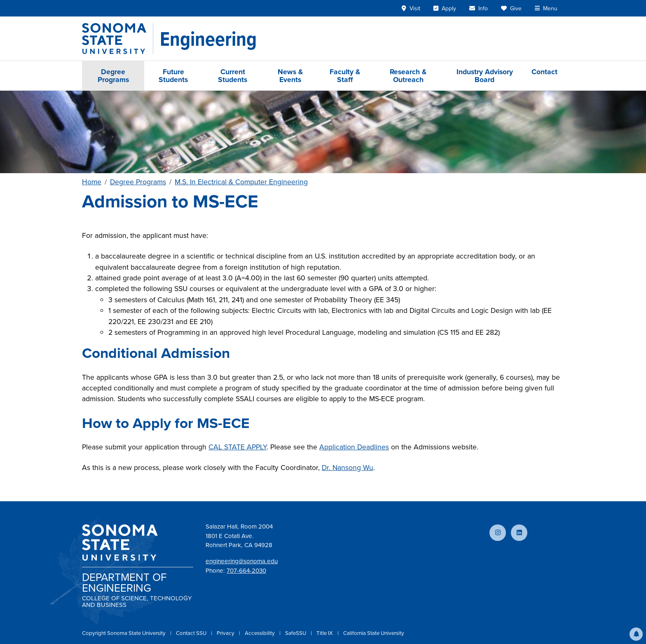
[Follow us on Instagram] (498, 533)
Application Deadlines (354, 447)
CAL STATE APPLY (238, 447)
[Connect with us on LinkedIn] (519, 533)
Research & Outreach (408, 75)
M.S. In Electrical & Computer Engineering (241, 182)
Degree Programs (113, 75)
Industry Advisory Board (485, 75)
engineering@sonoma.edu (242, 561)
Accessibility (260, 633)
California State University (374, 633)
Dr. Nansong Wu (348, 468)
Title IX (325, 633)
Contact (544, 72)
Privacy (226, 633)
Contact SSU (192, 633)
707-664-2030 (246, 571)
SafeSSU (296, 633)
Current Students (233, 75)
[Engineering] (208, 39)
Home (92, 182)
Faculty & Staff (345, 75)
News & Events (290, 75)
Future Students (173, 75)
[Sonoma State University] (118, 39)
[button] (636, 634)
